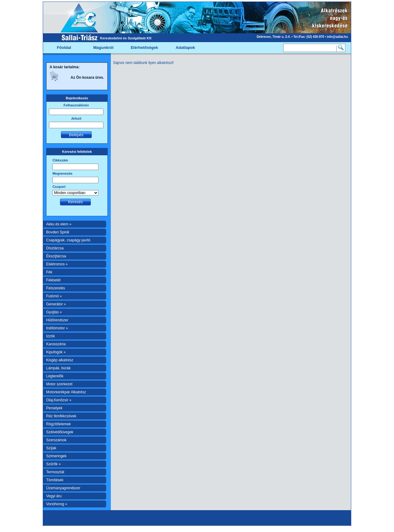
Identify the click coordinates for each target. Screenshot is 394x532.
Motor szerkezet (59, 384)
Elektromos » (57, 264)
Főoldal (64, 48)
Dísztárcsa (55, 248)
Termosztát (55, 472)
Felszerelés (56, 288)
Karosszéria (56, 344)
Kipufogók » (56, 352)
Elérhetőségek (145, 48)
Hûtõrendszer (57, 320)
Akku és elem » (59, 224)
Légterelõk (55, 376)
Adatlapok (185, 48)
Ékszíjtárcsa (56, 256)
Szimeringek (56, 456)
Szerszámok (56, 440)
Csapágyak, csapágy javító (68, 240)
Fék (49, 272)
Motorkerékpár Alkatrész (66, 392)
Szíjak (51, 448)
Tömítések (55, 480)
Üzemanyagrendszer (63, 488)
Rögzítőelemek (58, 424)
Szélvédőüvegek (60, 432)
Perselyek (54, 408)
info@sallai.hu (337, 37)
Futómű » (54, 296)
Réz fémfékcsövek (61, 416)
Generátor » (56, 304)
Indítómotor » (57, 328)
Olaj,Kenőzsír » (59, 400)
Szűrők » (53, 464)
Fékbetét (53, 280)
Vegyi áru (54, 496)
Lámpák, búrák (58, 368)
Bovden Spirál (58, 232)
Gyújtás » (54, 312)
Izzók (50, 336)
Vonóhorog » (57, 504)
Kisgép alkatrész (60, 360)
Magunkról (103, 48)
